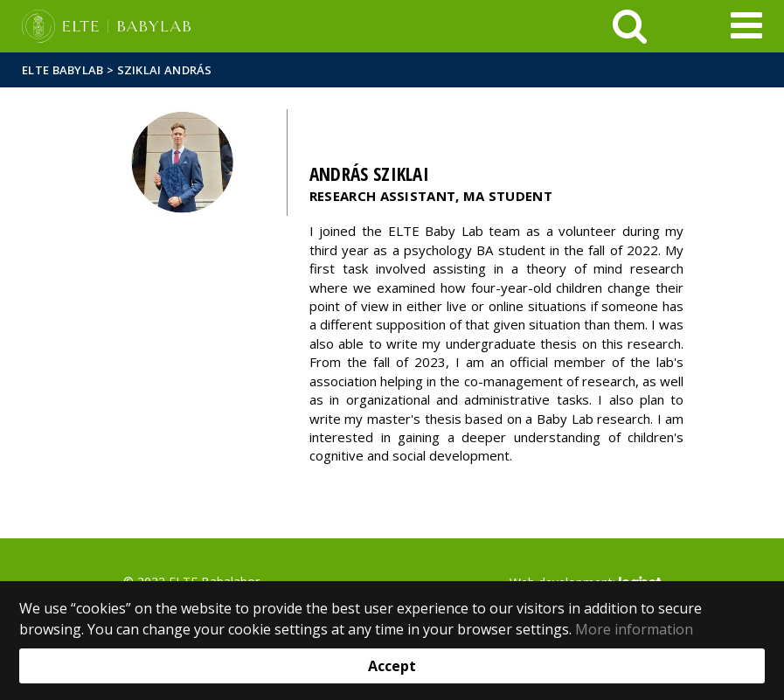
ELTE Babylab (63, 70)
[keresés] (630, 26)
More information (634, 629)
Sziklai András (165, 70)
